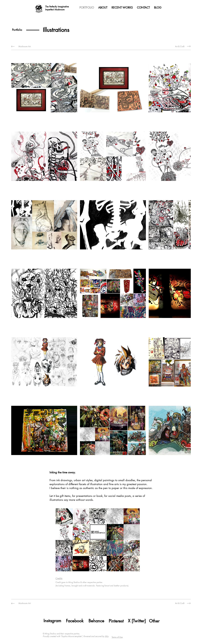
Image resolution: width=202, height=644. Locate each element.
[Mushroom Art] (25, 46)
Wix (107, 636)
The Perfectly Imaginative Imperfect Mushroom (57, 8)
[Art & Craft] (180, 46)
